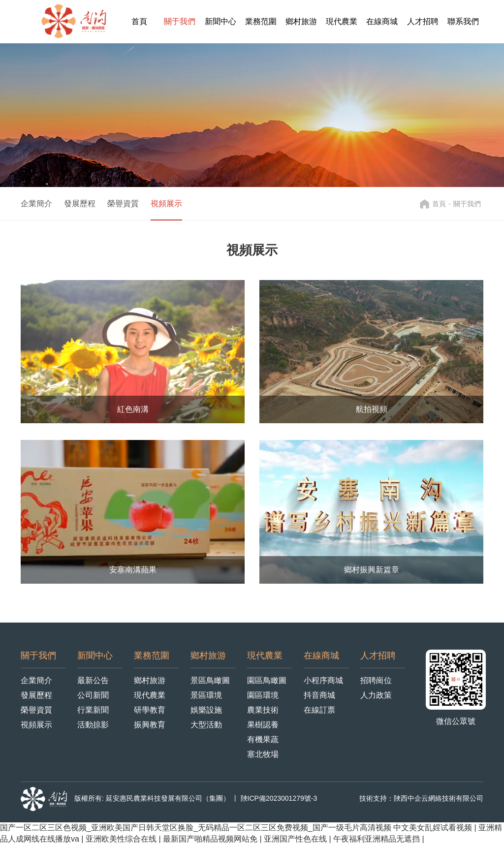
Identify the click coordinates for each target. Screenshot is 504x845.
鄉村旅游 (301, 21)
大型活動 (206, 725)
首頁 (139, 21)
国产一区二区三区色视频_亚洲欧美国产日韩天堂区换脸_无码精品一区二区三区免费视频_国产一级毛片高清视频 (196, 828)
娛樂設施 (206, 710)
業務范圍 (261, 21)
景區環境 (206, 695)
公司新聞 (93, 695)
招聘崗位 (376, 680)
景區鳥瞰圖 (210, 680)
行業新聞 (93, 710)
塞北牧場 (263, 754)
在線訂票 (319, 710)
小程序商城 (323, 680)
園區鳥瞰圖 (267, 680)
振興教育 (150, 725)
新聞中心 (220, 21)
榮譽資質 (123, 203)
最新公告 (93, 680)
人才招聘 (423, 21)
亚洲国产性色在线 (296, 839)
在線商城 (382, 21)
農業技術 (263, 710)
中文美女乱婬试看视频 (434, 828)
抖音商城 (319, 695)
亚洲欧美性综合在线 (122, 839)
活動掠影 (93, 725)
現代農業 (342, 21)
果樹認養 (263, 725)
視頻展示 (166, 203)
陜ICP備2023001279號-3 (279, 798)
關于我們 (180, 21)
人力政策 (376, 695)
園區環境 (263, 695)
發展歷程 (80, 203)
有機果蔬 (263, 739)
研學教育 (150, 710)
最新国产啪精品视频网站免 (211, 839)
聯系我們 (463, 21)
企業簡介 (36, 203)
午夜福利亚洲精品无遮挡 (378, 839)
